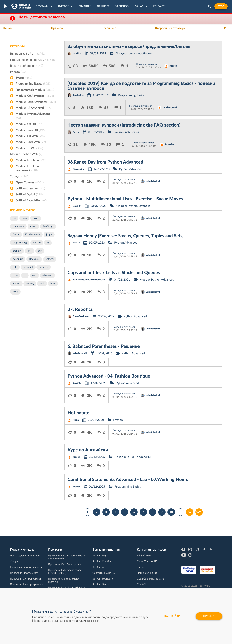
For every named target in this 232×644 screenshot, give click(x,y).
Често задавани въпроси (25, 556)
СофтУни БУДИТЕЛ (104, 573)
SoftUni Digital (29, 195)
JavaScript (48, 226)
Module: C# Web (31, 136)
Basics (16, 235)
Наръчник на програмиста (26, 567)
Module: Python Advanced (33, 116)
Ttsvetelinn (79, 169)
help (15, 267)
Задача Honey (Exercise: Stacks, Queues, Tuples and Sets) (126, 236)
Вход (221, 6)
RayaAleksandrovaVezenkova (89, 280)
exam (36, 218)
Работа (18, 72)
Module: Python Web (26, 154)
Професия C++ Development (65, 564)
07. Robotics (80, 310)
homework (18, 226)
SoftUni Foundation (31, 200)
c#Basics (44, 267)
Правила (57, 28)
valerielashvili (153, 181)
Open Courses (30, 182)
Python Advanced (131, 169)
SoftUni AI (98, 567)
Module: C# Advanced (35, 96)
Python (37, 243)
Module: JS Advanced (33, 108)
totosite (169, 144)
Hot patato (79, 413)
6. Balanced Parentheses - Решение (104, 347)
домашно (18, 259)
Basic (15, 292)
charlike (77, 54)
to (25, 275)
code (15, 275)
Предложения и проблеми (33, 60)
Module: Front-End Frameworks (28, 169)
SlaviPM (77, 206)
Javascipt (28, 267)
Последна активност (147, 64)
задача (16, 284)
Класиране (109, 28)
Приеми (209, 616)
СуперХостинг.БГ (147, 562)
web (42, 284)
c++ (30, 251)
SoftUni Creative (30, 188)
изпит (33, 226)
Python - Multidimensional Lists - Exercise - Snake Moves (125, 199)
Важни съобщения (27, 66)
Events (24, 78)
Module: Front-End (31, 160)
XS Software (144, 556)
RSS (227, 28)
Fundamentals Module (35, 90)
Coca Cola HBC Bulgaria (151, 579)
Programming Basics (33, 84)
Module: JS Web (29, 148)
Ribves (173, 66)
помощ (30, 284)
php (40, 251)
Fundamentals (33, 235)
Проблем (34, 259)
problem (17, 251)
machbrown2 (170, 108)
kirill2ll (76, 243)
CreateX (141, 585)
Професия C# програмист (26, 579)
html (53, 284)
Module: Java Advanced (36, 102)
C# (14, 218)
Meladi (76, 487)
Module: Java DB (31, 130)
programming (20, 243)
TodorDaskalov (81, 317)
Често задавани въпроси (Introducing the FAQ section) (124, 125)
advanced (47, 275)
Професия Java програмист (27, 585)
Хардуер (20, 177)
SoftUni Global (101, 585)
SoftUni (50, 259)
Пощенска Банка (147, 573)
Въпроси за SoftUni (28, 54)
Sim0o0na (78, 95)
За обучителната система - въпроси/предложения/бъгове (129, 47)
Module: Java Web (31, 142)
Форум (7, 28)
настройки (172, 616)
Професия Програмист (24, 573)
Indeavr (141, 567)
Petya (76, 132)
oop (34, 275)
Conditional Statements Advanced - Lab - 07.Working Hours (128, 480)
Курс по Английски (88, 450)
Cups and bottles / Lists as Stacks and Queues (114, 273)
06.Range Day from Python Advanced (105, 162)
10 (171, 512)
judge (49, 235)
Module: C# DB (29, 124)
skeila (76, 420)
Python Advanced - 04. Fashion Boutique (109, 376)
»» (199, 512)
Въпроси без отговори (170, 28)
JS (48, 243)
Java (24, 218)
